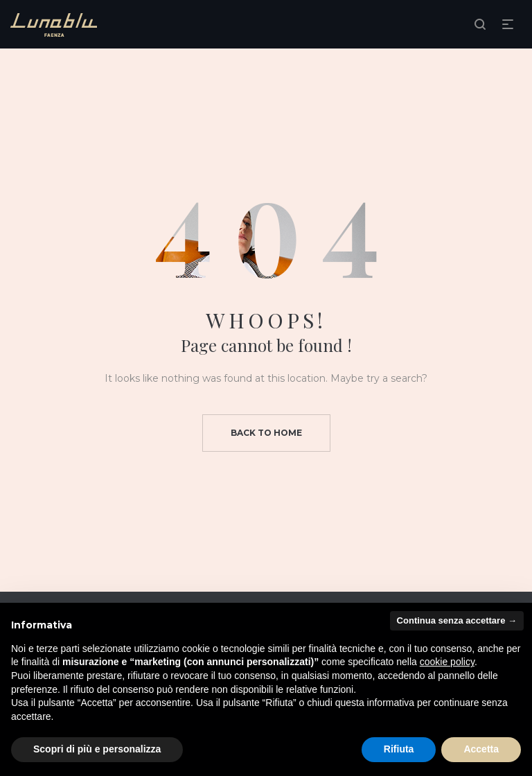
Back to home (266, 433)
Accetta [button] (481, 749)
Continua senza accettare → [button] (457, 620)
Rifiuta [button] (399, 749)
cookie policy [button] (447, 662)
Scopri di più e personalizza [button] (97, 749)
